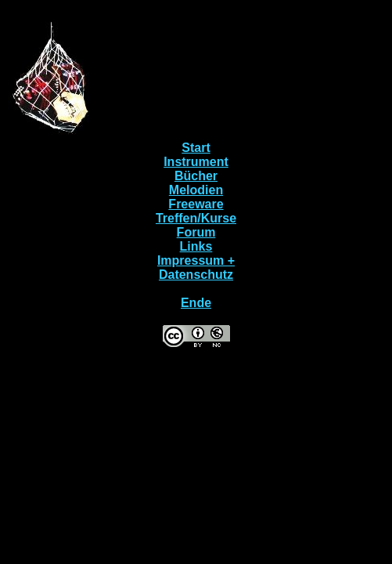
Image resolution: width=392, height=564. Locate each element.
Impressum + (196, 260)
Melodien (196, 190)
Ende (196, 303)
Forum (196, 232)
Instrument (196, 162)
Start (196, 148)
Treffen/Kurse (196, 218)
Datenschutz (196, 275)
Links (196, 246)
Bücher (196, 176)
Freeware (196, 204)
